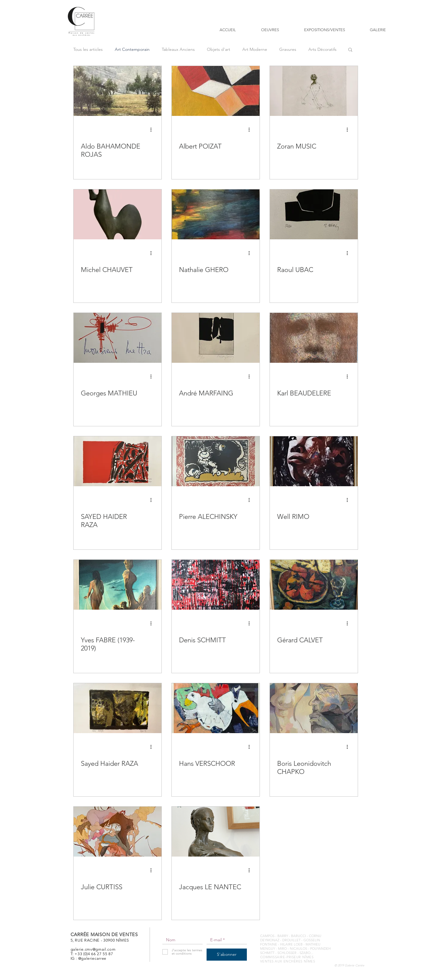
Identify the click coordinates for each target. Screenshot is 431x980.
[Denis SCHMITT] (216, 585)
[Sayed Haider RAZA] (118, 708)
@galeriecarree (92, 958)
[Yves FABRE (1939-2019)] (118, 585)
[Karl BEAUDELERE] (314, 338)
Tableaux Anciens (178, 49)
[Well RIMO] (314, 461)
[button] (350, 50)
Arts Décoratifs (322, 49)
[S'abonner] (227, 955)
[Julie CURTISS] (118, 832)
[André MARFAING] (216, 338)
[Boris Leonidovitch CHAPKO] (314, 708)
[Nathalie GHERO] (216, 214)
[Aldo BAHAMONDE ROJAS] (118, 91)
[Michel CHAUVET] (118, 214)
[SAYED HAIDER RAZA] (118, 461)
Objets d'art (219, 49)
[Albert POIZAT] (216, 91)
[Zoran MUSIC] (314, 91)
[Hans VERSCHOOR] (216, 708)
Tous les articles (88, 49)
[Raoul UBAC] (314, 214)
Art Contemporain (132, 49)
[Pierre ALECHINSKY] (216, 461)
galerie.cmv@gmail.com (93, 949)
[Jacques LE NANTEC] (216, 832)
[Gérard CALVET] (314, 585)
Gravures (288, 49)
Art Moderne (255, 49)
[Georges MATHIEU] (118, 338)
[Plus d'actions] (153, 129)
